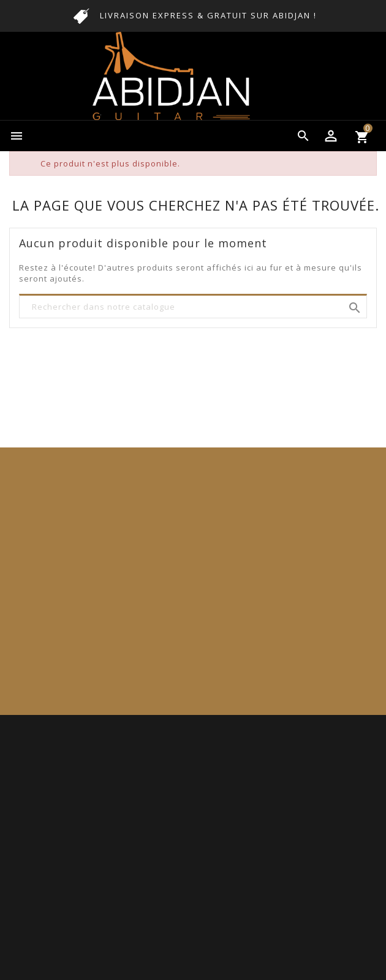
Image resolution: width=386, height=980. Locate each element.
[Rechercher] (193, 307)
